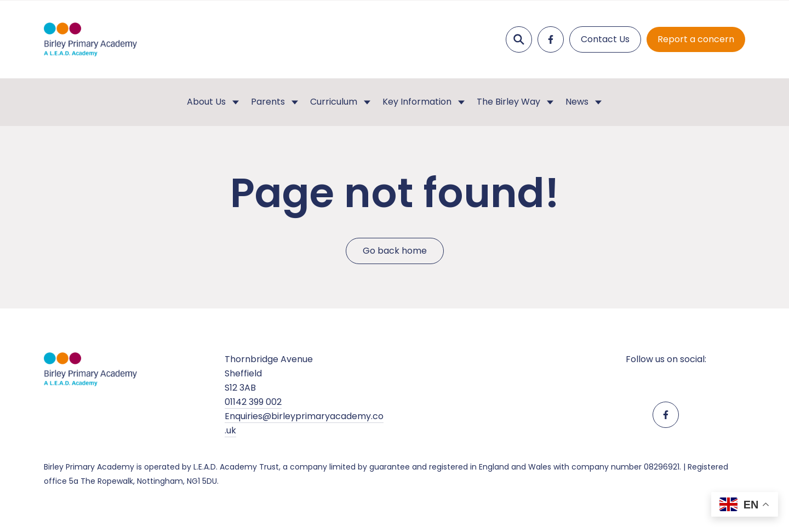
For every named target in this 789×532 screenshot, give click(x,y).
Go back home (395, 251)
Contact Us (605, 39)
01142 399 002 (253, 402)
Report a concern (696, 39)
